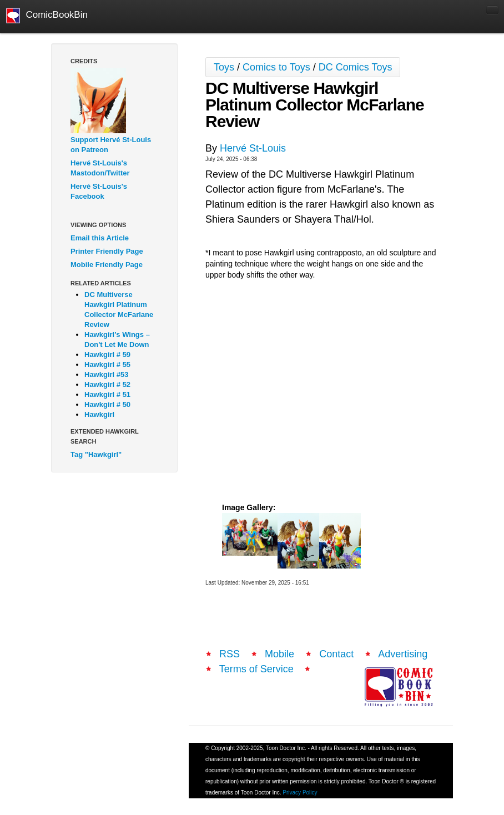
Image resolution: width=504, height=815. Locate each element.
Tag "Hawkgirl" (96, 454)
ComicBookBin (47, 16)
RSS (230, 654)
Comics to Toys (276, 67)
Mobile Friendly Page (107, 265)
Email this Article (100, 238)
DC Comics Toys (356, 67)
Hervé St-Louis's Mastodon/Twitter (100, 168)
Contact (336, 654)
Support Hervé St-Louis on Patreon (111, 145)
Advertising (403, 654)
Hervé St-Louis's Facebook (99, 191)
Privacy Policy (300, 793)
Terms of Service (256, 669)
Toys (224, 67)
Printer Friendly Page (107, 251)
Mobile (279, 654)
